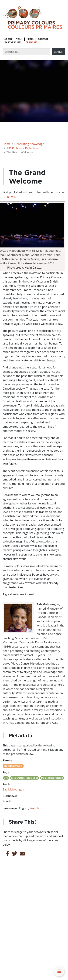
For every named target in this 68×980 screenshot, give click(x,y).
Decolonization (13, 766)
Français (31, 42)
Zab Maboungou (13, 789)
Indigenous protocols (52, 778)
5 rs (6, 778)
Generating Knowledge (29, 144)
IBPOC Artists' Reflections (23, 148)
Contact (43, 39)
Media (30, 39)
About (8, 39)
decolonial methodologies (24, 778)
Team (19, 39)
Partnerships (13, 42)
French (34, 808)
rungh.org (9, 196)
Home (7, 144)
